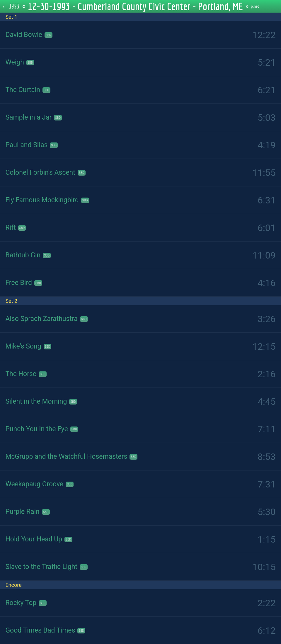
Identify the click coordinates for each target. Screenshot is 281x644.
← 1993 (11, 6)
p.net (255, 6)
